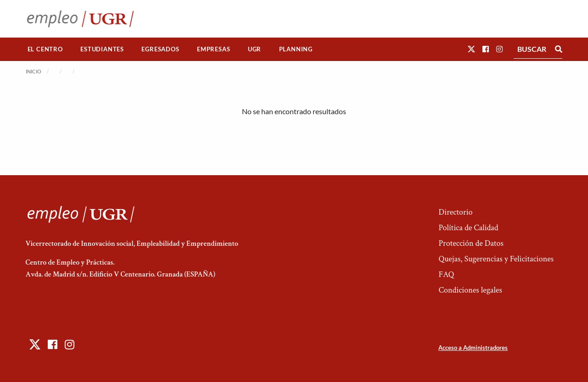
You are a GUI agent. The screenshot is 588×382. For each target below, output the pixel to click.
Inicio (34, 71)
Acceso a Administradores (473, 348)
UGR (255, 49)
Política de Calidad (468, 228)
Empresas (213, 49)
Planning (296, 49)
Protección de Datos (471, 243)
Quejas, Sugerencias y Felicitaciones (496, 259)
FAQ (446, 274)
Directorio (455, 212)
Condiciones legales (470, 290)
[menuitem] (45, 49)
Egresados (160, 49)
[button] (471, 49)
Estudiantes (102, 49)
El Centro (45, 49)
